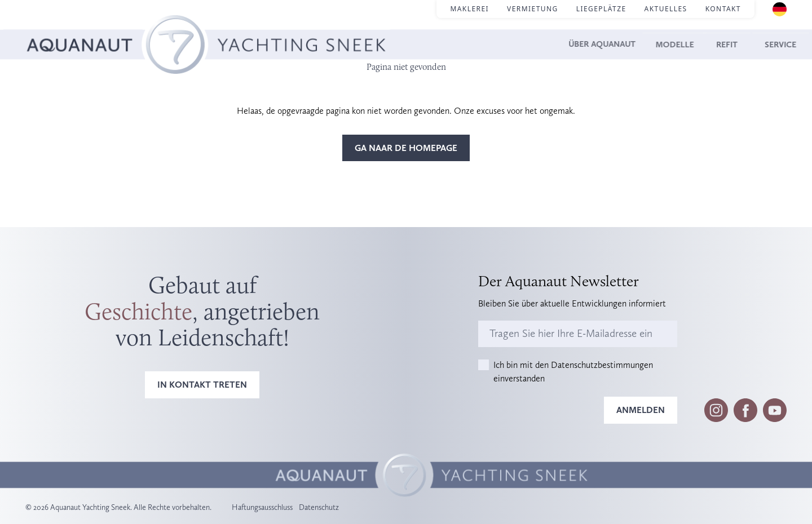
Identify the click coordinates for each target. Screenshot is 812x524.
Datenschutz (319, 507)
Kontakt (723, 9)
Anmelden (641, 410)
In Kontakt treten (202, 385)
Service (769, 44)
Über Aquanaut (582, 44)
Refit (717, 44)
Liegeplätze (601, 9)
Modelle (662, 44)
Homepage (47, 28)
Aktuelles (666, 9)
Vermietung (533, 9)
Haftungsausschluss (262, 507)
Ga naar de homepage (406, 148)
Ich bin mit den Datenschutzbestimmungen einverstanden (573, 372)
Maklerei (469, 9)
